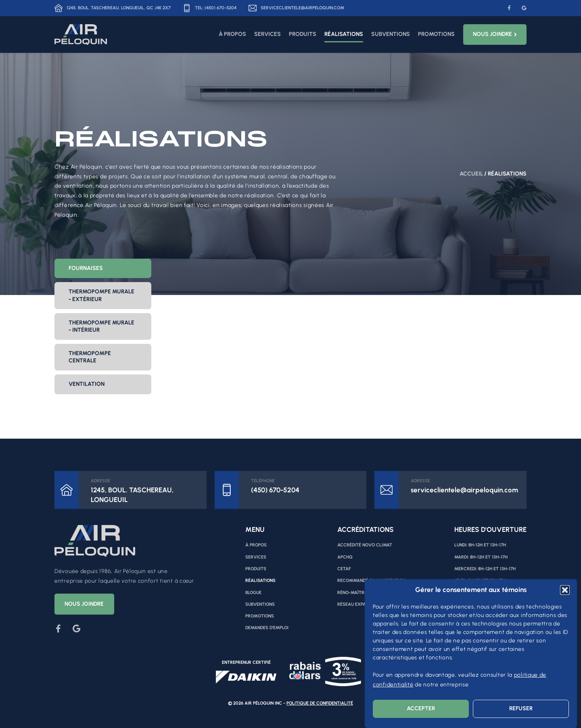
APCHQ (345, 557)
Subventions (391, 34)
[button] (565, 590)
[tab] (103, 268)
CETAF (344, 569)
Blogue (253, 593)
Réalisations (344, 34)
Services (268, 34)
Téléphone (263, 481)
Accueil (471, 174)
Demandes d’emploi (267, 628)
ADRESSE (100, 481)
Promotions (436, 34)
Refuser (521, 708)
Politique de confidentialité (320, 703)
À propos (232, 34)
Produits (303, 34)
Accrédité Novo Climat (365, 545)
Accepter (421, 708)
